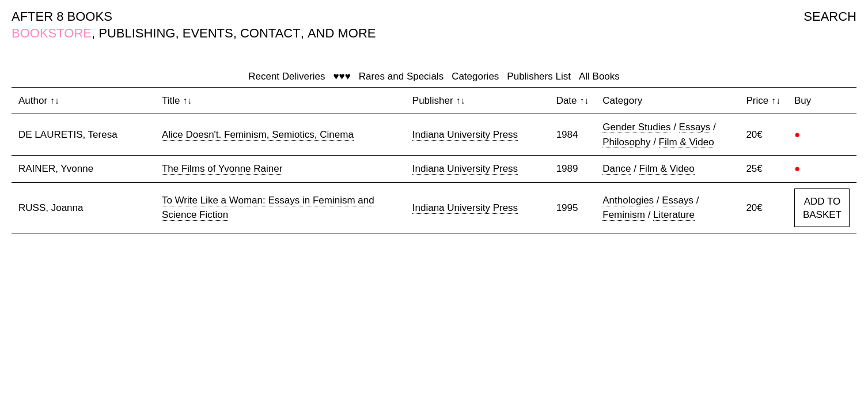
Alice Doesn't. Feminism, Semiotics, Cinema (258, 135)
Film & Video (687, 142)
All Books (599, 76)
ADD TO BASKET (822, 208)
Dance (617, 169)
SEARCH (830, 16)
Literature (674, 215)
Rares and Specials (401, 76)
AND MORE (342, 33)
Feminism (624, 215)
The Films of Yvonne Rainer (222, 169)
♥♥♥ (342, 76)
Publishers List (539, 76)
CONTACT (270, 33)
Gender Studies (636, 127)
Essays (695, 127)
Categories (475, 76)
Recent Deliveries (287, 76)
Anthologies (628, 200)
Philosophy (626, 142)
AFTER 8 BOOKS (62, 16)
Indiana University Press (465, 135)
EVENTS (208, 33)
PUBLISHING (137, 33)
